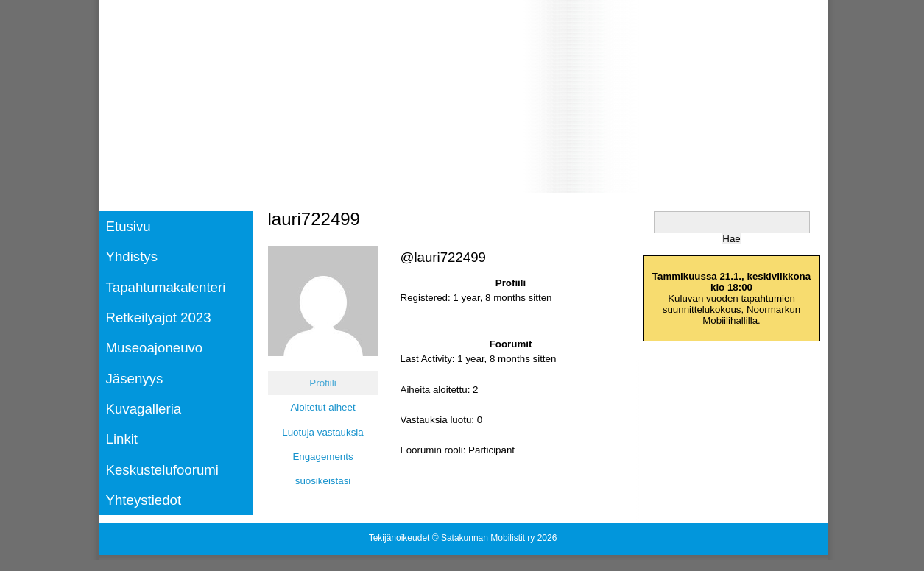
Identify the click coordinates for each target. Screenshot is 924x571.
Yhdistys (132, 256)
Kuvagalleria (144, 409)
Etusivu (128, 226)
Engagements (322, 457)
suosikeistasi (323, 481)
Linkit (122, 439)
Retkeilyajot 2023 (159, 318)
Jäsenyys (135, 379)
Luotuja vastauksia (322, 432)
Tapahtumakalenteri (166, 287)
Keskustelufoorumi (162, 470)
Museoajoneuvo (155, 348)
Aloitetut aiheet (322, 407)
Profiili (322, 383)
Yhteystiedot (144, 500)
